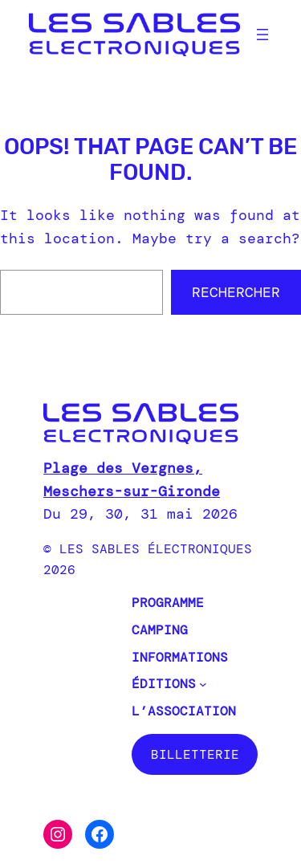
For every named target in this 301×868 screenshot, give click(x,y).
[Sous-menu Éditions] (203, 684)
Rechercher (236, 292)
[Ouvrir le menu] (262, 35)
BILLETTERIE (195, 754)
